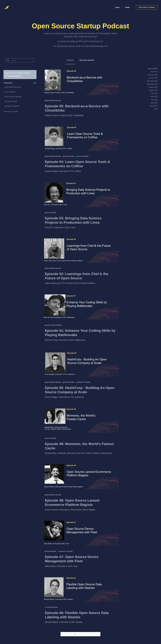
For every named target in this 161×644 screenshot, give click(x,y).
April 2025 (154, 103)
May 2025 (154, 100)
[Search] (22, 60)
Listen (117, 7)
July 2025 (154, 93)
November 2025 (152, 84)
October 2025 (153, 87)
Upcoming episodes (87, 60)
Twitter (127, 7)
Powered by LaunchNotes (11, 112)
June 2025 (154, 97)
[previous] (63, 634)
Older (156, 109)
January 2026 (153, 78)
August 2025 (153, 90)
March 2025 (154, 106)
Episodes (70, 60)
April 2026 (154, 72)
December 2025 (152, 81)
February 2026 (153, 75)
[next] (98, 634)
